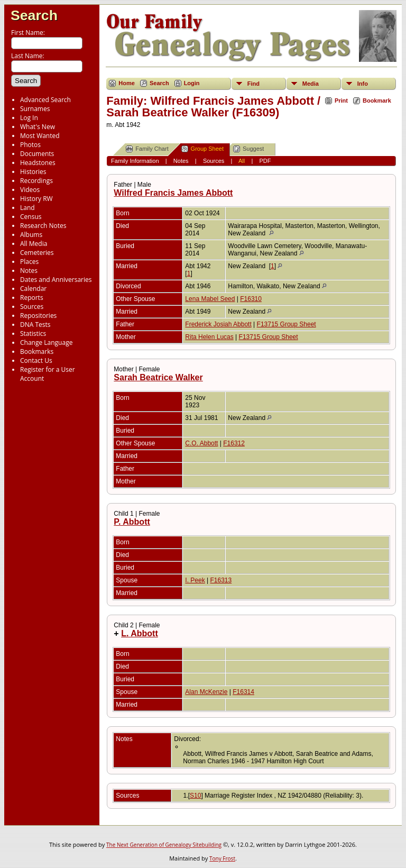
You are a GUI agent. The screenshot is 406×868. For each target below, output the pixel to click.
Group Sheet (202, 149)
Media (311, 84)
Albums (31, 235)
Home (127, 83)
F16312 (234, 443)
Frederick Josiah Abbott (218, 324)
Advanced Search (45, 100)
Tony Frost (222, 858)
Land (27, 208)
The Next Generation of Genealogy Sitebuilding (164, 845)
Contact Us (36, 360)
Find (253, 84)
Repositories (38, 316)
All (242, 161)
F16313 (221, 580)
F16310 (251, 299)
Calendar (33, 289)
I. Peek (195, 580)
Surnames (35, 109)
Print (341, 100)
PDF (265, 161)
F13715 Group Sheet (287, 324)
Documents (37, 154)
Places (29, 262)
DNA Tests (35, 325)
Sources (32, 307)
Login (192, 83)
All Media (34, 244)
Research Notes (43, 226)
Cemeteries (37, 253)
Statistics (33, 334)
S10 (195, 796)
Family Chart (147, 149)
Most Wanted (40, 136)
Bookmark (377, 100)
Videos (30, 190)
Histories (33, 172)
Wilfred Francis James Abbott (173, 193)
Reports (32, 298)
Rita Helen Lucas (209, 337)
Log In (29, 118)
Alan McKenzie (206, 692)
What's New (38, 127)
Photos (30, 145)
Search (34, 15)
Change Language (46, 342)
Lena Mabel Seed (210, 299)
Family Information (135, 161)
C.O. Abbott (201, 443)
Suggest (248, 149)
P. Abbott (132, 522)
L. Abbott (140, 633)
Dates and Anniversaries (56, 280)
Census (31, 217)
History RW (36, 199)
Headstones (38, 163)
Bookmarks (37, 351)
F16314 (243, 692)
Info (363, 84)
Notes (29, 271)
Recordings (36, 181)
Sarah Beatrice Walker (158, 377)
